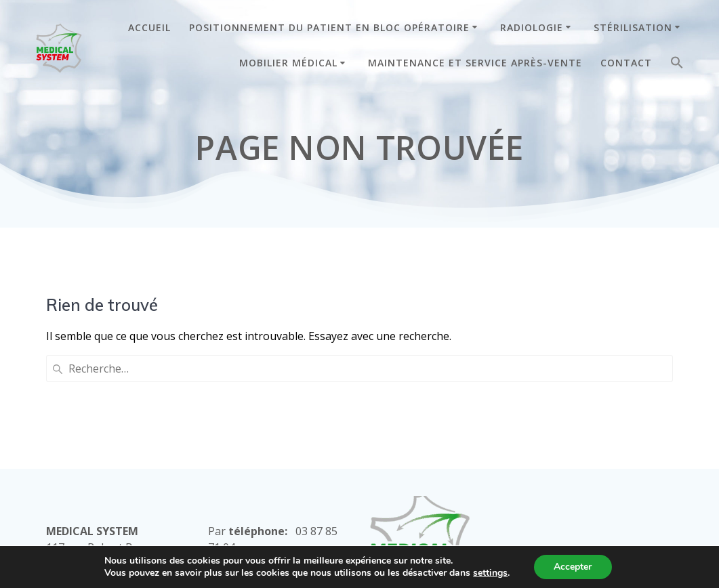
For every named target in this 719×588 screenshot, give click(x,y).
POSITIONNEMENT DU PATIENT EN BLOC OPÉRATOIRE (329, 27)
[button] (677, 65)
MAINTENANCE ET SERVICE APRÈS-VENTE (475, 63)
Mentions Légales (415, 499)
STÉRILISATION (633, 27)
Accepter (573, 567)
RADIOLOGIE (532, 27)
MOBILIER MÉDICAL (288, 63)
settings (490, 573)
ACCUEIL (149, 27)
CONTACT (626, 63)
